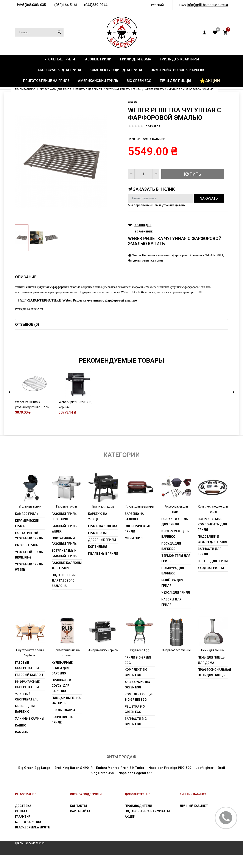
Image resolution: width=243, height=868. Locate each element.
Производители (138, 819)
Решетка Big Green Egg (135, 722)
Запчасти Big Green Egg (136, 735)
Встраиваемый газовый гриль (64, 566)
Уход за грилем (211, 581)
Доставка (23, 819)
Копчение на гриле (62, 733)
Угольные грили (30, 519)
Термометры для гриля (176, 571)
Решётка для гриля (172, 596)
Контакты (78, 819)
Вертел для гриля (213, 574)
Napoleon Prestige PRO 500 (170, 781)
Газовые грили (67, 519)
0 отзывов (153, 126)
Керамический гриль (27, 536)
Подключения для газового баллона (64, 593)
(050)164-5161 (66, 5)
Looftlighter (205, 781)
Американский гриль (103, 663)
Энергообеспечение (176, 663)
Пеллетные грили (103, 566)
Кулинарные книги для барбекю (62, 681)
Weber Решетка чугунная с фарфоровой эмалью (168, 255)
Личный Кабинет (194, 819)
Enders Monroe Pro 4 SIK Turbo (120, 781)
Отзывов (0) (27, 324)
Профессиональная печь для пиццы (213, 686)
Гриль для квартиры (140, 519)
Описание (26, 277)
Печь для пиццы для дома (212, 673)
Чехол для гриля (176, 605)
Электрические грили (138, 542)
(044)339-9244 (96, 5)
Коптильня (98, 560)
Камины (22, 745)
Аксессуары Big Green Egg (137, 698)
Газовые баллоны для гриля (67, 578)
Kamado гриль (27, 527)
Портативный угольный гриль (29, 549)
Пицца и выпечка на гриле (66, 714)
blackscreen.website (32, 840)
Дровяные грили (102, 553)
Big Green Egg (140, 663)
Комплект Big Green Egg (136, 686)
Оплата (21, 824)
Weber (132, 102)
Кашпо (21, 739)
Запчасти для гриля (210, 564)
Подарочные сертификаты (147, 824)
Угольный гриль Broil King (29, 568)
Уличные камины (30, 732)
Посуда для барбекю (171, 559)
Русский (157, 5)
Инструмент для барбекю (175, 547)
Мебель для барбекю (25, 722)
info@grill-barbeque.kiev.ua (208, 5)
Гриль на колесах (103, 539)
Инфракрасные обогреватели (27, 698)
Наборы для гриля (171, 615)
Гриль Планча (63, 723)
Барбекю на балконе (134, 529)
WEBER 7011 (214, 255)
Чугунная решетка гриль (146, 260)
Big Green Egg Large (34, 781)
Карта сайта (80, 824)
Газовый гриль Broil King (64, 529)
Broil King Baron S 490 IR (74, 781)
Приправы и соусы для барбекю (61, 699)
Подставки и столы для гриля (212, 552)
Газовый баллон (29, 688)
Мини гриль (135, 551)
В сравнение (143, 232)
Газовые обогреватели (27, 678)
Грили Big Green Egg (138, 673)
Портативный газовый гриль (64, 554)
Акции (130, 830)
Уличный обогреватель (27, 710)
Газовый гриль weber (64, 542)
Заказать (209, 198)
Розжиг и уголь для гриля (175, 535)
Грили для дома (103, 519)
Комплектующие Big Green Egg (139, 710)
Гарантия (23, 830)
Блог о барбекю (28, 835)
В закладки (143, 225)
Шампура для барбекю (173, 584)
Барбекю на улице (98, 529)
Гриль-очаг (98, 546)
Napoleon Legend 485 (136, 786)
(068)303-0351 (36, 5)
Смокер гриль (27, 558)
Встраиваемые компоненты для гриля (212, 537)
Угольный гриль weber (29, 580)
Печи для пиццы (213, 663)
